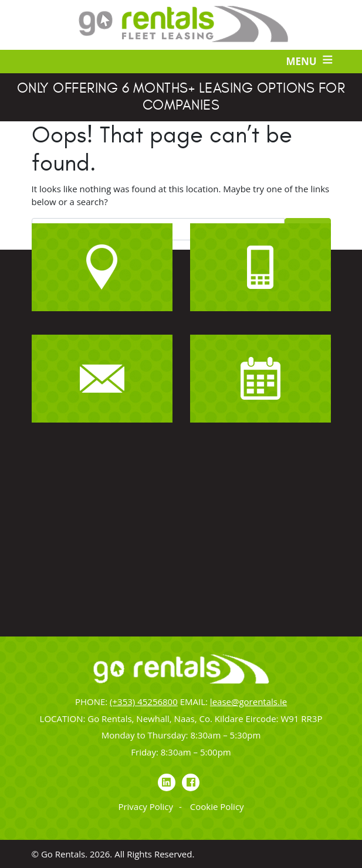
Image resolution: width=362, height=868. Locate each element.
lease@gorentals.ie (248, 702)
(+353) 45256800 (144, 702)
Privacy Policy (146, 806)
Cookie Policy (217, 806)
